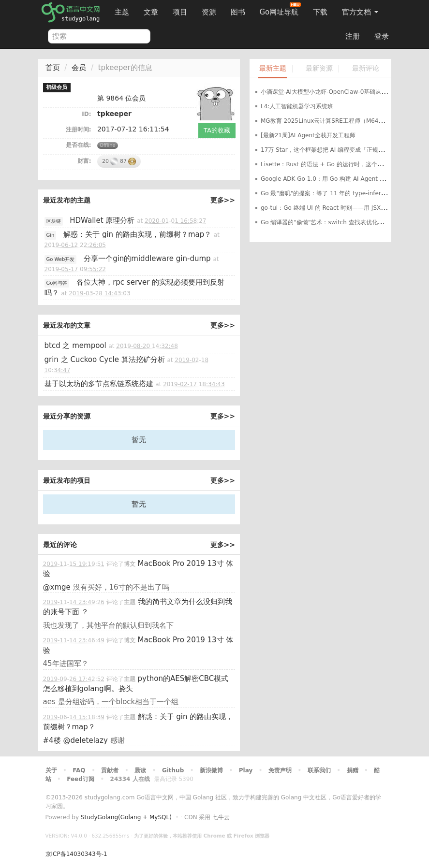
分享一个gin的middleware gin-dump (147, 259)
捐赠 (353, 770)
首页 (53, 68)
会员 (79, 68)
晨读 (140, 770)
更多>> (223, 200)
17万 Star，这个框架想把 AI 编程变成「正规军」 (325, 150)
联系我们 (319, 770)
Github (173, 770)
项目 (180, 12)
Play (246, 770)
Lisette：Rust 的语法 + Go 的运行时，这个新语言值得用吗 (339, 164)
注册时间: (79, 130)
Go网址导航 (281, 9)
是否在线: (79, 145)
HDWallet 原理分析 (102, 220)
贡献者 (110, 770)
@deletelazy (85, 740)
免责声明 (280, 770)
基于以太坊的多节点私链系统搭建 (99, 384)
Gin (51, 235)
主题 (122, 12)
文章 (151, 12)
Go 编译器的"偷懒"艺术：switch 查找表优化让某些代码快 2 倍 (343, 222)
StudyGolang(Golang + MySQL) (126, 817)
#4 (52, 740)
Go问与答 (57, 283)
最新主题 (273, 68)
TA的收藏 (217, 130)
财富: (84, 161)
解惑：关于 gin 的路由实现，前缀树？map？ (137, 234)
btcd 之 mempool (75, 346)
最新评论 (366, 68)
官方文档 (360, 12)
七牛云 (221, 817)
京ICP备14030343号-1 (76, 854)
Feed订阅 (81, 779)
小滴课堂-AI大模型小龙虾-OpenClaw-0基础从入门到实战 (335, 92)
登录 (382, 36)
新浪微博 (211, 770)
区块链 (54, 221)
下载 (320, 12)
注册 (353, 36)
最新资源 (319, 68)
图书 (238, 12)
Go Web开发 (61, 259)
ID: (86, 114)
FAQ (79, 770)
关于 (51, 770)
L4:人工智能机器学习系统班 (297, 106)
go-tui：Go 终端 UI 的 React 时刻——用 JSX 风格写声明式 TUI (345, 208)
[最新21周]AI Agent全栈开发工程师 (308, 135)
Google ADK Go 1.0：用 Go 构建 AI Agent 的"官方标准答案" (343, 179)
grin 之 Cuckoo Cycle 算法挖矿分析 (105, 360)
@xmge (57, 587)
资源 (209, 12)
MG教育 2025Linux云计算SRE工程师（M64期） (325, 121)
